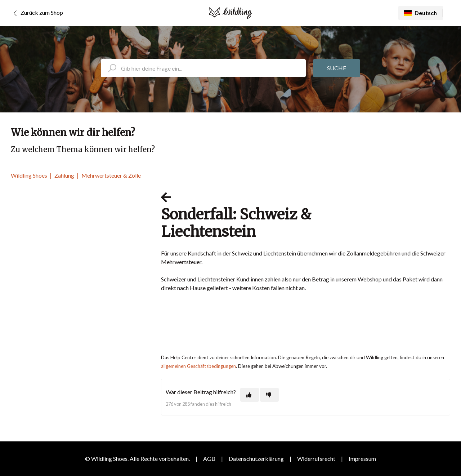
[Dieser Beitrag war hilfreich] (250, 395)
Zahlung (64, 175)
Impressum (362, 459)
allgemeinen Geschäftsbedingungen (198, 366)
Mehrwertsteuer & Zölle (111, 175)
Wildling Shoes (29, 175)
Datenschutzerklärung (256, 459)
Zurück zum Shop (37, 13)
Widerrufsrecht (316, 459)
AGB (209, 459)
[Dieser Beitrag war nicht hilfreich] (269, 395)
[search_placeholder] (203, 68)
